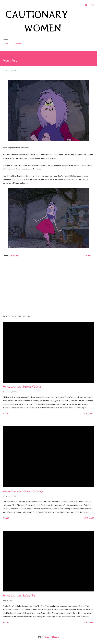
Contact (18, 44)
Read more (89, 414)
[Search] (86, 5)
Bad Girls (15, 255)
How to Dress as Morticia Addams (22, 387)
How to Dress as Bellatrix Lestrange (23, 491)
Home (6, 44)
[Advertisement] (48, 289)
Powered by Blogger (48, 637)
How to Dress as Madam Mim (19, 595)
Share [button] (88, 255)
